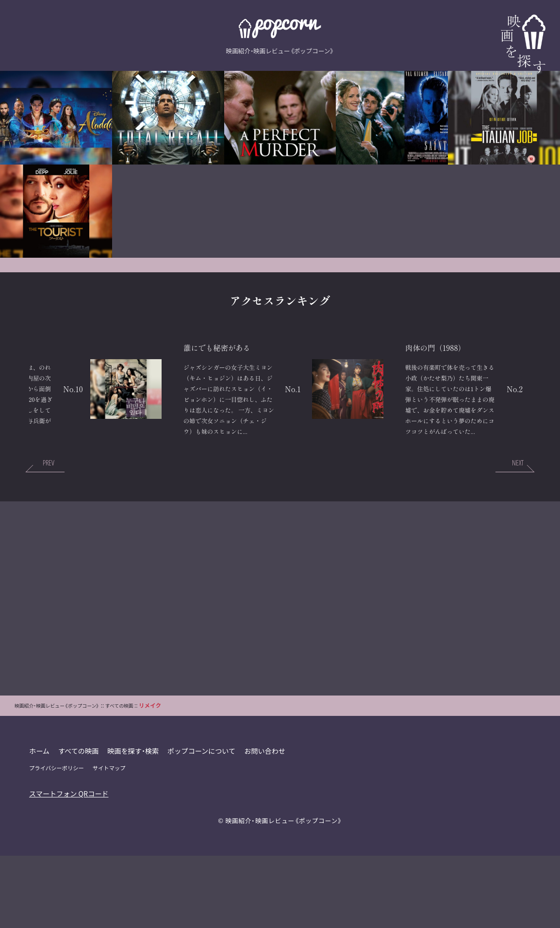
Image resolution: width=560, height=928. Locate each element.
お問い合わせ (268, 823)
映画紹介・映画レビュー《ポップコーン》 (283, 893)
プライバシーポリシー (57, 841)
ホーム (40, 823)
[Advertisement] (280, 671)
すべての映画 (79, 823)
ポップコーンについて (204, 823)
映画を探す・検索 (135, 823)
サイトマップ (110, 841)
